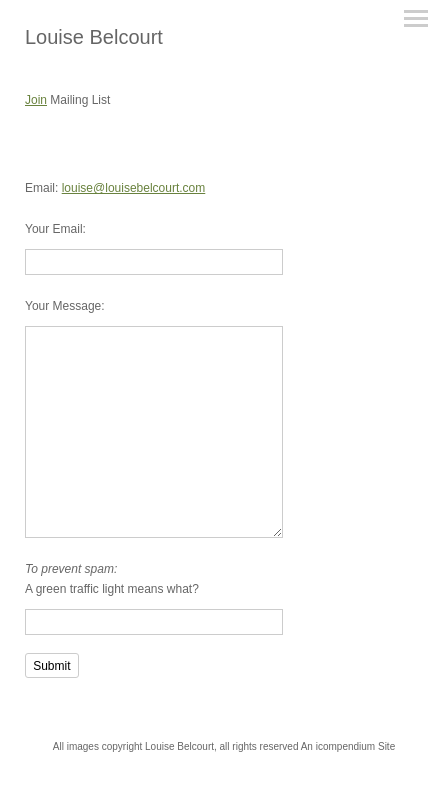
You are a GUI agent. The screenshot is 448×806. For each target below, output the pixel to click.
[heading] (94, 37)
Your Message (63, 306)
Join (36, 100)
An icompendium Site (348, 746)
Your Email (54, 229)
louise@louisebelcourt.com (134, 188)
